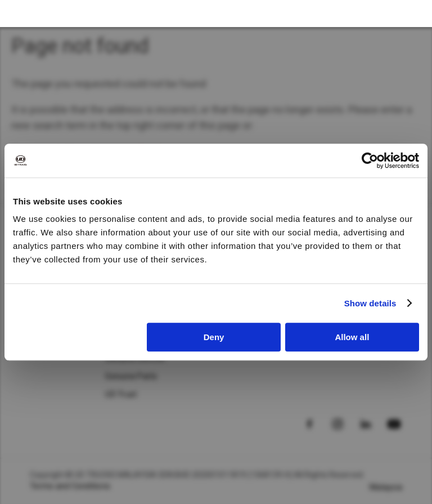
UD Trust (121, 394)
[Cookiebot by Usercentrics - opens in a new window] (370, 160)
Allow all (352, 337)
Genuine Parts (131, 376)
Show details (370, 303)
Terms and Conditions (70, 486)
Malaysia (386, 487)
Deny (214, 337)
